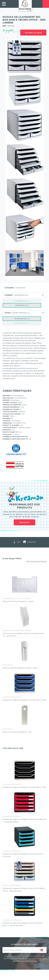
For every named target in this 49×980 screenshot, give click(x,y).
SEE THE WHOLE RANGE (36, 562)
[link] (4, 4)
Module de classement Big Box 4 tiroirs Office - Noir (24, 787)
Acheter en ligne (33, 33)
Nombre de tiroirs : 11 (22, 323)
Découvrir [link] (25, 522)
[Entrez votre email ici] (25, 950)
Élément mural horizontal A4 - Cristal (18, 601)
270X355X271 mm (22, 301)
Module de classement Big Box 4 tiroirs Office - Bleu (24, 700)
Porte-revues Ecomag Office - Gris (17, 732)
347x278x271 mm (22, 305)
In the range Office (12, 558)
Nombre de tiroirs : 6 (22, 319)
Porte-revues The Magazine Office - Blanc (20, 668)
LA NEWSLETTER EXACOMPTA (24, 944)
